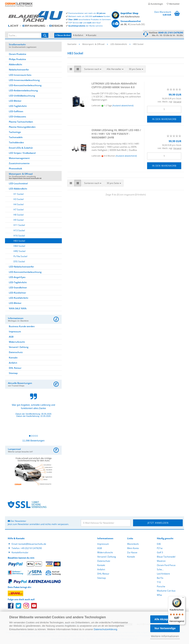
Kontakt (92, 35)
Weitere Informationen (165, 636)
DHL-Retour (103, 574)
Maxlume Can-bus (166, 591)
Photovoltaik (16, 169)
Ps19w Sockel (20, 257)
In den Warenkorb (164, 120)
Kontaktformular (20, 553)
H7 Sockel (19, 210)
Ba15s (160, 578)
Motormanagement (19, 159)
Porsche (161, 587)
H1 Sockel (19, 195)
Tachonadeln (16, 138)
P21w (160, 549)
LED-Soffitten (16, 112)
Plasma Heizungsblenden (22, 127)
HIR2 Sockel (19, 252)
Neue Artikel (63, 35)
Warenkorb (133, 544)
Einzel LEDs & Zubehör (21, 148)
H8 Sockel (19, 215)
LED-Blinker (15, 101)
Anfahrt (79, 35)
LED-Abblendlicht (18, 189)
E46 (159, 544)
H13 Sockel (19, 231)
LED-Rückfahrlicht (19, 298)
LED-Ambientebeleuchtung (23, 91)
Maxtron (161, 561)
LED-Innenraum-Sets (20, 76)
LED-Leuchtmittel (18, 184)
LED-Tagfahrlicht (18, 107)
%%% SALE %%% (18, 309)
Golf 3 (160, 553)
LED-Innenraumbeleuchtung (24, 81)
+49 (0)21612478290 (31, 549)
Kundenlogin (156, 4)
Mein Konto (133, 549)
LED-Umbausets (17, 117)
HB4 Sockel (19, 246)
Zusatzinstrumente (19, 164)
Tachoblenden (16, 143)
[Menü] (183, 598)
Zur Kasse (132, 553)
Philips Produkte (17, 60)
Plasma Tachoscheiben (21, 122)
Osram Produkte (18, 55)
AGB (11, 337)
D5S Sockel (19, 262)
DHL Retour (15, 368)
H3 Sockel (19, 200)
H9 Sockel (19, 220)
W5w (159, 595)
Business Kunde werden (22, 327)
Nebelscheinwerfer (19, 70)
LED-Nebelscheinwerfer (21, 267)
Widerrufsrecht (17, 342)
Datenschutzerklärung (105, 629)
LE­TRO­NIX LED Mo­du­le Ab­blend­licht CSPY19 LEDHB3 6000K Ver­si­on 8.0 (114, 86)
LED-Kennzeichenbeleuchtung (25, 86)
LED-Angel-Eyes (17, 278)
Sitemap (13, 374)
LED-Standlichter (18, 288)
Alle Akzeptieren (165, 619)
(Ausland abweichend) (123, 106)
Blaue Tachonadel (166, 557)
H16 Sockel (19, 236)
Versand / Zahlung (19, 348)
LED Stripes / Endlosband (22, 154)
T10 (159, 583)
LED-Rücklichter (17, 293)
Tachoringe (15, 133)
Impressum (15, 332)
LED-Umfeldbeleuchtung (22, 96)
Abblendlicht (16, 65)
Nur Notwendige (165, 628)
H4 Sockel (19, 205)
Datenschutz (16, 353)
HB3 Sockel (19, 241)
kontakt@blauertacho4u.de (32, 544)
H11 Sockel (19, 226)
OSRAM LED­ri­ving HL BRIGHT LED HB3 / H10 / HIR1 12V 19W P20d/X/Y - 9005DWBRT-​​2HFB (116, 134)
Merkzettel (173, 4)
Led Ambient (163, 574)
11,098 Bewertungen (33, 441)
